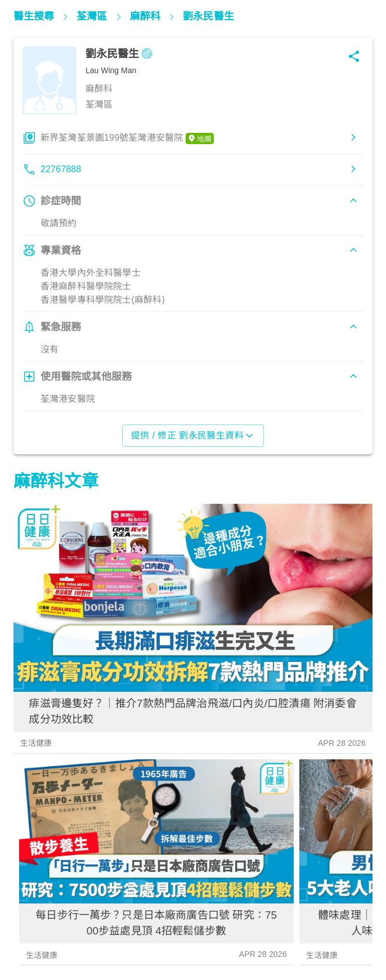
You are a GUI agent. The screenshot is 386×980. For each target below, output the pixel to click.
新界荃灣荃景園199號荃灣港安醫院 (127, 138)
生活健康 (36, 743)
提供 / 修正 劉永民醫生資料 (193, 436)
